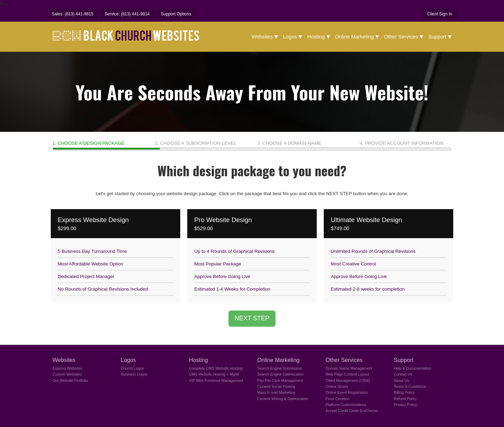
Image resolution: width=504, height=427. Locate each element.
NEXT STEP (252, 318)
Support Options (176, 14)
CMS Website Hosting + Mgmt (214, 374)
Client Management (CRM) (348, 380)
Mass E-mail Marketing (276, 392)
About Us (401, 380)
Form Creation (337, 399)
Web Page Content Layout (347, 374)
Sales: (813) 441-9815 (73, 14)
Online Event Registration (347, 392)
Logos (290, 37)
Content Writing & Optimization (283, 399)
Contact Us (403, 374)
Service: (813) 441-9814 (127, 14)
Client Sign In (440, 14)
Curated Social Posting (276, 386)
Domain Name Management (349, 368)
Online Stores (337, 386)
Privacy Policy (405, 405)
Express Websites (67, 368)
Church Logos (132, 368)
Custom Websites (67, 374)
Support (437, 37)
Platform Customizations (346, 405)
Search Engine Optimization (280, 374)
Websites (262, 37)
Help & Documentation (412, 368)
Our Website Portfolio (70, 380)
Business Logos (134, 374)
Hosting (316, 37)
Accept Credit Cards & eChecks (352, 411)
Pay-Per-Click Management (280, 380)
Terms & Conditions (410, 386)
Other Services (401, 37)
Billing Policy (404, 392)
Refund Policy (405, 399)
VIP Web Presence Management (216, 380)
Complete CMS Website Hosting (216, 368)
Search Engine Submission (280, 368)
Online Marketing (354, 37)
